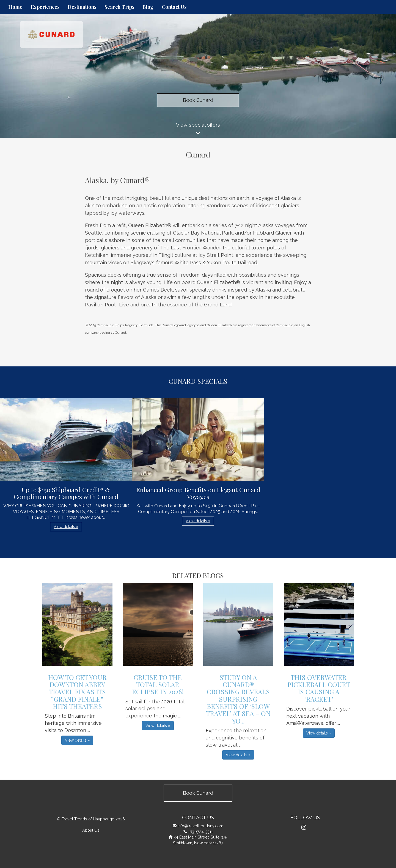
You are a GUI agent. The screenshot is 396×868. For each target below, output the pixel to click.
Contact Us (174, 7)
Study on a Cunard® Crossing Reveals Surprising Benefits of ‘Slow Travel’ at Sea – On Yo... (238, 699)
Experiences (45, 7)
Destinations (82, 7)
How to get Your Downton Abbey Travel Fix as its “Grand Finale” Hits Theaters (77, 692)
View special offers (198, 130)
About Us (91, 830)
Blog (148, 7)
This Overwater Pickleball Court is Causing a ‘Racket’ (319, 688)
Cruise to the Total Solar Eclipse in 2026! (158, 685)
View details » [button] (66, 527)
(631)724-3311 (201, 832)
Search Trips (119, 7)
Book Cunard (198, 100)
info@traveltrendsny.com (200, 826)
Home (15, 7)
